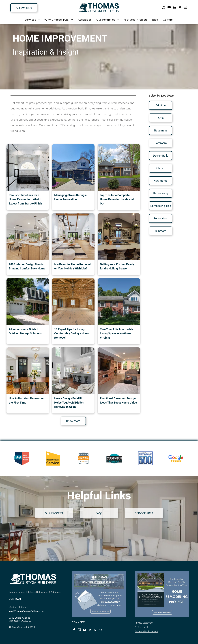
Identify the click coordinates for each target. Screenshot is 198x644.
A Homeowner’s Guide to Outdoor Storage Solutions (25, 331)
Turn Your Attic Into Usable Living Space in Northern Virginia (117, 333)
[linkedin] (174, 8)
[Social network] (180, 8)
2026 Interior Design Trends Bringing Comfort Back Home (27, 266)
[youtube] (169, 8)
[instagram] (164, 8)
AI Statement (141, 627)
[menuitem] (32, 20)
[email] (185, 8)
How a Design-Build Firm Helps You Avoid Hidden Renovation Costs (70, 403)
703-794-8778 (18, 607)
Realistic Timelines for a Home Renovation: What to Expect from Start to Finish (26, 199)
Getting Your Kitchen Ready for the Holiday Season (117, 266)
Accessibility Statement (146, 631)
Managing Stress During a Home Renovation (70, 197)
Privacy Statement (144, 623)
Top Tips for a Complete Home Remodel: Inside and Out (117, 199)
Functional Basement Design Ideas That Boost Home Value (118, 400)
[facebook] (158, 8)
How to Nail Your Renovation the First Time (27, 400)
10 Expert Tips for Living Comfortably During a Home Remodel (72, 333)
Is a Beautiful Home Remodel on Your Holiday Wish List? (72, 266)
